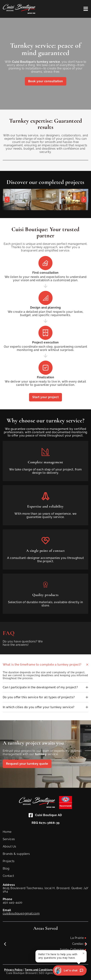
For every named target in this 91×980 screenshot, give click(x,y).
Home (7, 832)
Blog (6, 868)
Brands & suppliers (16, 854)
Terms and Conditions (39, 970)
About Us (10, 846)
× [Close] (84, 955)
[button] (7, 200)
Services (9, 839)
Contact (8, 876)
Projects (9, 861)
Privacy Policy (14, 970)
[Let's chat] (70, 970)
